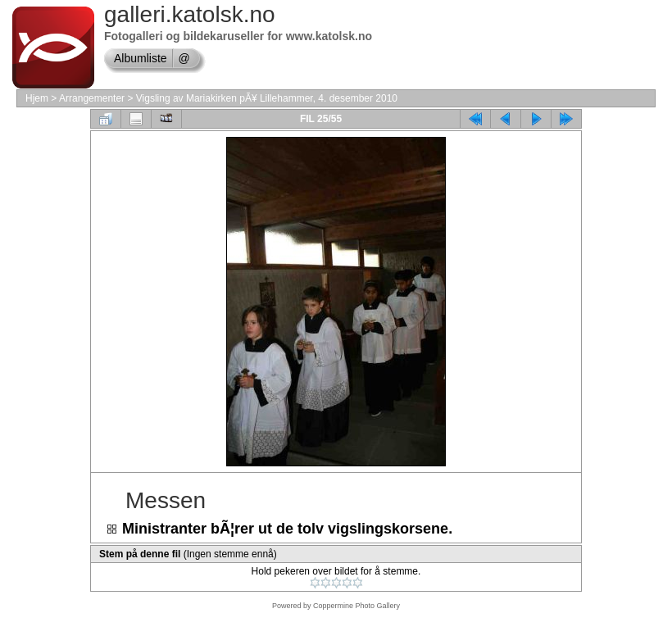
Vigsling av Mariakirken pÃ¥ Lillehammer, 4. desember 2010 (267, 98)
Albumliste (141, 58)
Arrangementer (92, 98)
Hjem (37, 98)
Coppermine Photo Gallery (356, 606)
